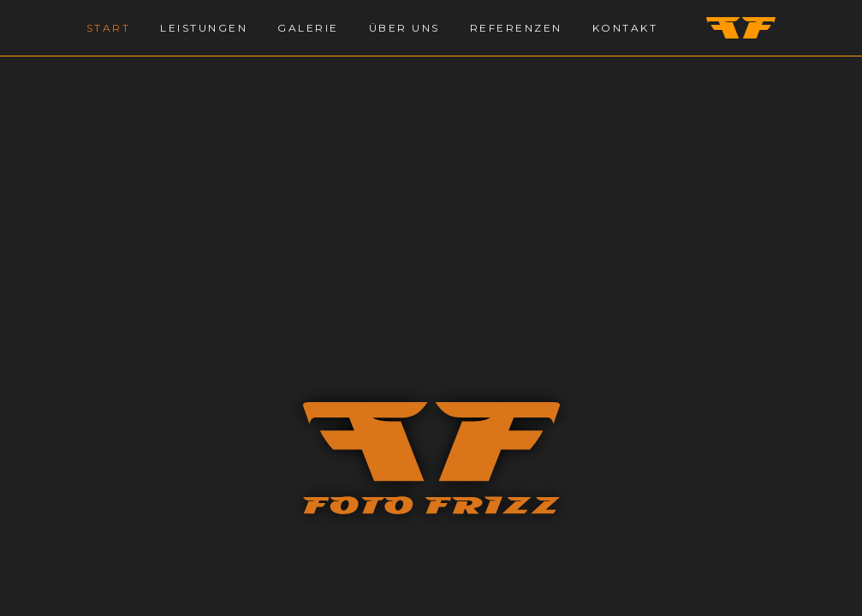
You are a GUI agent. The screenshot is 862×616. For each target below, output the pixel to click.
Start (109, 28)
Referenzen (516, 28)
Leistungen (204, 28)
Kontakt (625, 28)
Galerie (308, 28)
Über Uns (404, 28)
